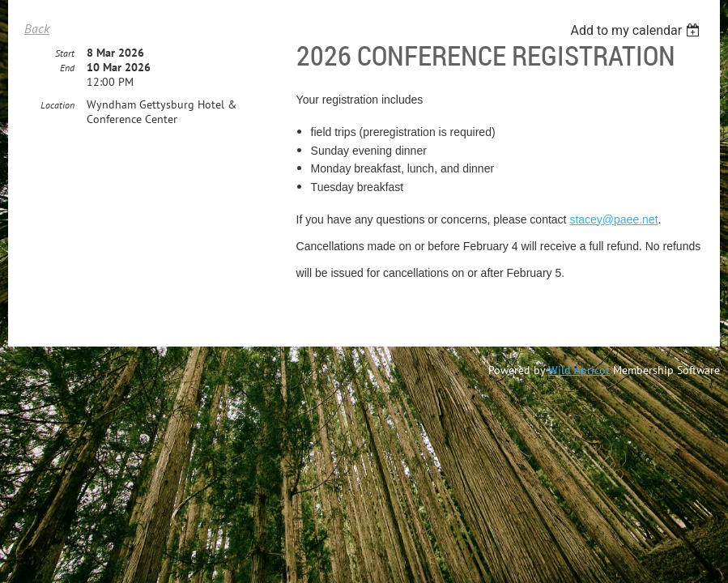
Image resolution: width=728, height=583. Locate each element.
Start (65, 54)
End (67, 68)
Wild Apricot (579, 370)
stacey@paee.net (613, 219)
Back (37, 28)
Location (57, 106)
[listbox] (637, 30)
